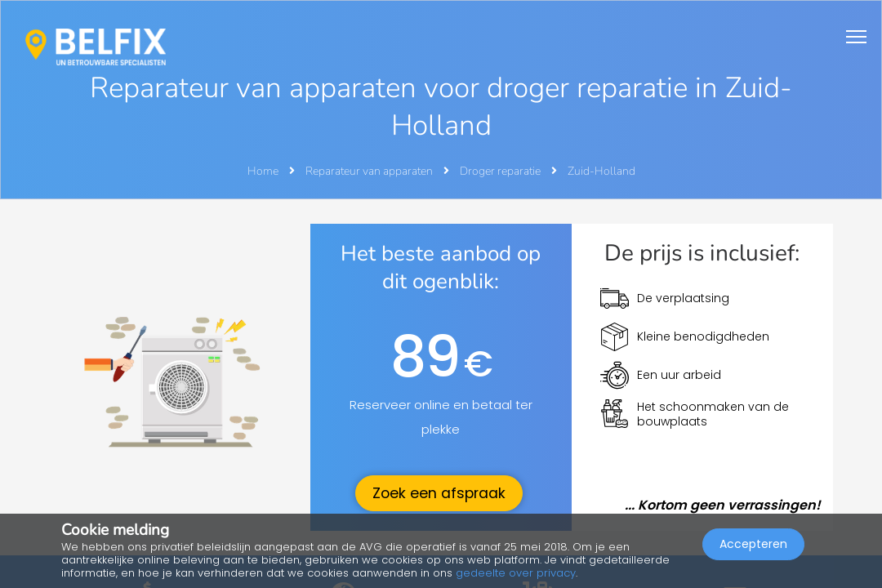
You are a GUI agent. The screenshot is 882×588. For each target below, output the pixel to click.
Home (263, 171)
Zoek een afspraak (439, 493)
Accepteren (753, 544)
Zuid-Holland (601, 171)
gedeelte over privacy (516, 573)
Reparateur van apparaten (370, 171)
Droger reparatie (501, 171)
